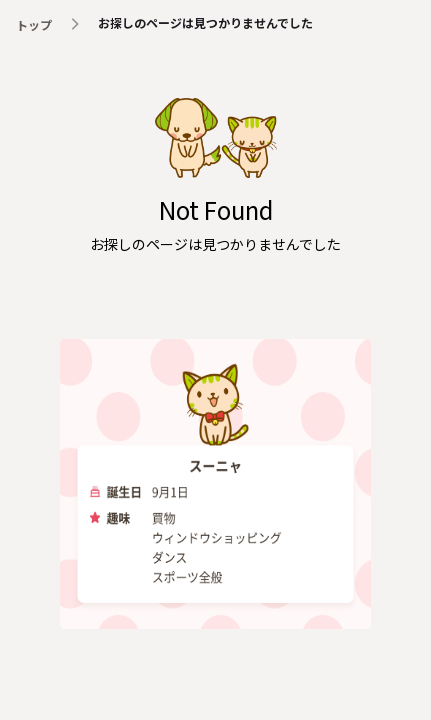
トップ (34, 24)
